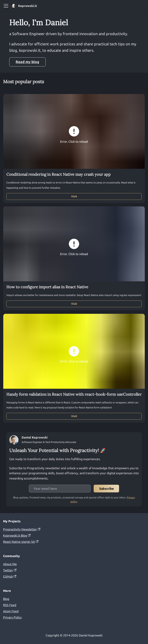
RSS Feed (10, 605)
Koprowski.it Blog (17, 535)
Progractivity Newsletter (22, 529)
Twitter (10, 570)
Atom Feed (11, 611)
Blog (6, 599)
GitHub (10, 576)
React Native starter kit (21, 542)
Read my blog (27, 62)
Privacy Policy (12, 617)
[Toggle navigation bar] (6, 6)
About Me (10, 564)
